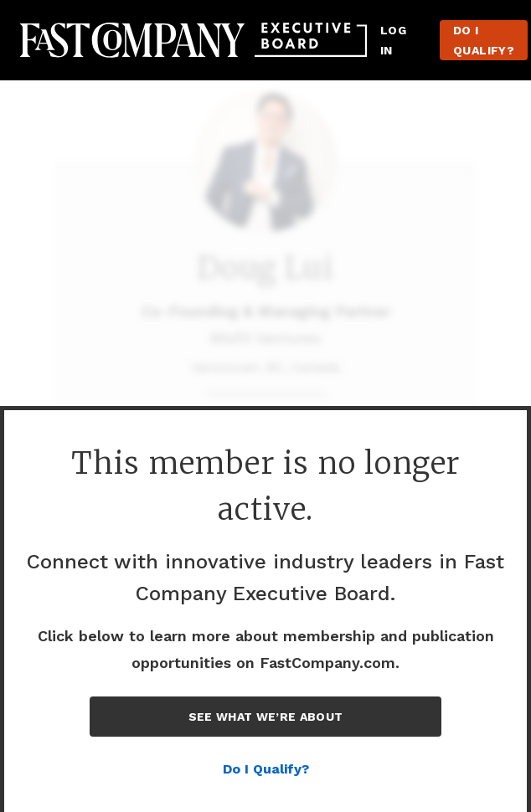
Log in (393, 40)
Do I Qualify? (484, 40)
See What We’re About (266, 717)
